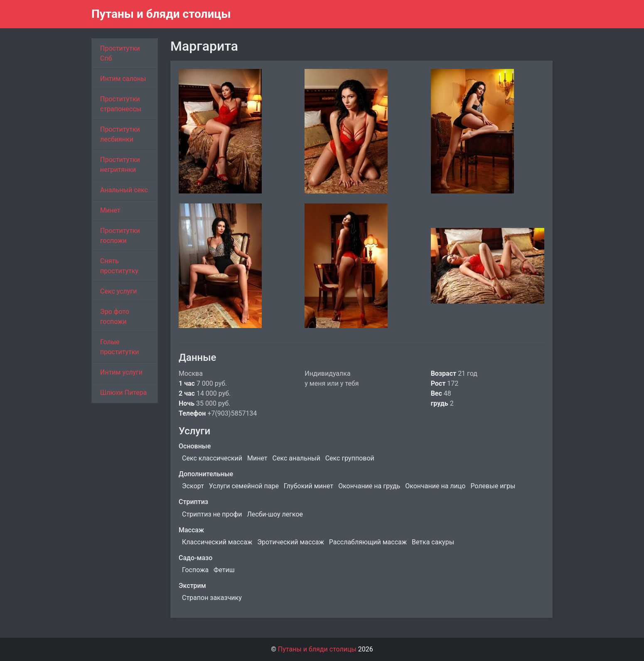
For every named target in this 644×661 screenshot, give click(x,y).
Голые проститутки (120, 347)
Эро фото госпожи (115, 317)
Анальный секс (124, 190)
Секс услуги (118, 291)
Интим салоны (123, 79)
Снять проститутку (119, 266)
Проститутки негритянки (120, 165)
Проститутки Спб (120, 53)
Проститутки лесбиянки (120, 134)
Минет (110, 210)
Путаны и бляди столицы (161, 14)
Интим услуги (121, 372)
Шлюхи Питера (123, 393)
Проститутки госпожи (120, 236)
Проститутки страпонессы (121, 104)
